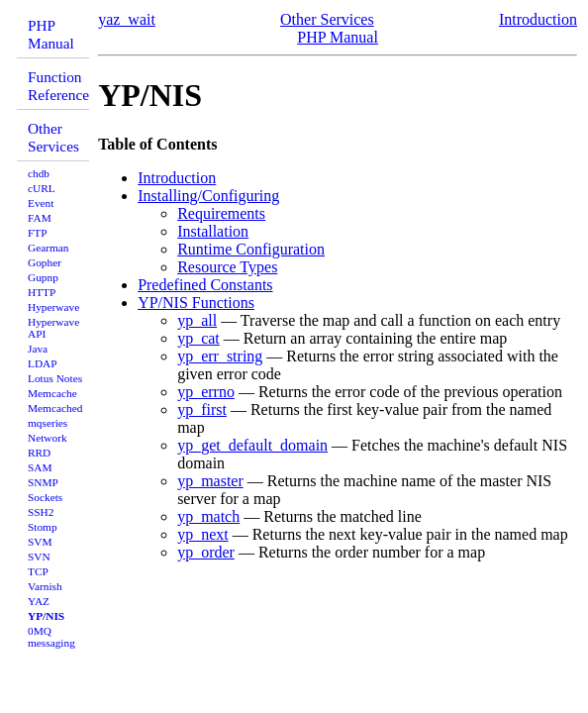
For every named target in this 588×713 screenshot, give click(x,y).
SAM (40, 467)
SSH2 (41, 512)
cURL (42, 188)
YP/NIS (46, 616)
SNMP (43, 482)
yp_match (208, 516)
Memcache (52, 393)
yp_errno (206, 392)
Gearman (49, 248)
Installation (213, 231)
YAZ (39, 601)
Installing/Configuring (208, 196)
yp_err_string (220, 356)
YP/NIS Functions (196, 303)
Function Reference (58, 86)
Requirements (221, 213)
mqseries (48, 423)
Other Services (53, 137)
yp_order (206, 552)
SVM (40, 542)
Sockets (45, 497)
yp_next (203, 534)
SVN (39, 557)
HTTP (42, 292)
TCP (38, 571)
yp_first (202, 409)
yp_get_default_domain (252, 445)
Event (41, 203)
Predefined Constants (205, 285)
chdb (39, 173)
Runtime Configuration (251, 249)
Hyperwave (53, 307)
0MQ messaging (51, 637)
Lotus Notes (55, 378)
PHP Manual (51, 34)
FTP (38, 233)
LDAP (43, 363)
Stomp (43, 527)
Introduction (538, 19)
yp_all (197, 320)
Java (38, 349)
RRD (39, 453)
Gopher (45, 262)
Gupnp (43, 277)
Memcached (55, 408)
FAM (40, 218)
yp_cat (198, 338)
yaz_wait (127, 19)
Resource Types (227, 267)
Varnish (45, 586)
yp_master (210, 481)
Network (48, 438)
